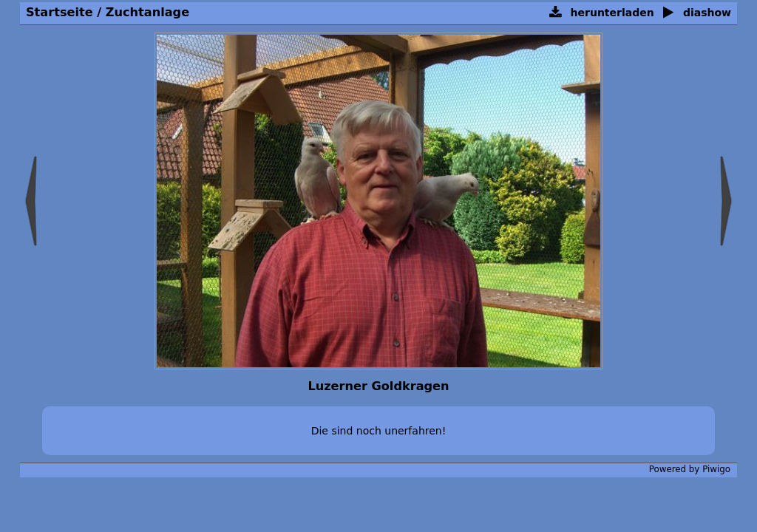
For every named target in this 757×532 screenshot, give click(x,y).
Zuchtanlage (147, 12)
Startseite (60, 12)
